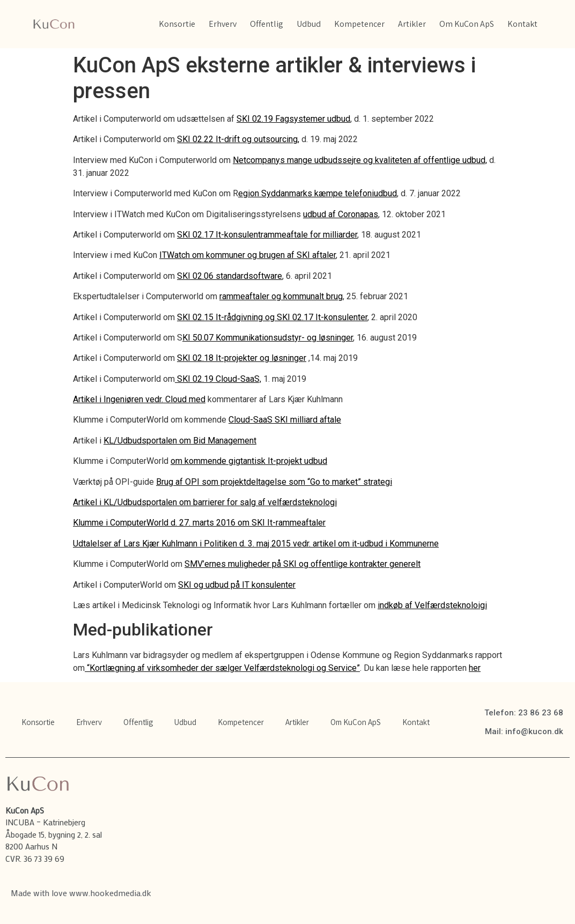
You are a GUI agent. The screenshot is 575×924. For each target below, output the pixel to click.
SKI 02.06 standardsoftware (230, 276)
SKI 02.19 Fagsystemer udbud (293, 119)
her (475, 668)
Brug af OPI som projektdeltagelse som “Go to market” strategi (274, 482)
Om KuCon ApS (467, 24)
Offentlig (267, 24)
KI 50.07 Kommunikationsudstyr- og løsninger (268, 338)
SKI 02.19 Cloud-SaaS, (218, 379)
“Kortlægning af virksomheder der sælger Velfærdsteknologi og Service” (222, 668)
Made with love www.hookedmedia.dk (81, 893)
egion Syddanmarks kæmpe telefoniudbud (318, 193)
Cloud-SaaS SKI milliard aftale (285, 420)
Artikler (412, 24)
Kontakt (522, 24)
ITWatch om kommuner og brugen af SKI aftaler (248, 255)
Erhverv (223, 24)
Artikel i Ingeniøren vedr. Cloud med (139, 399)
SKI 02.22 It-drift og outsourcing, (238, 139)
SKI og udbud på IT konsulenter (237, 585)
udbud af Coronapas (341, 214)
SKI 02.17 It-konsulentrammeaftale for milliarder (267, 235)
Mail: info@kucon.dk (524, 731)
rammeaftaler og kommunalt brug (281, 296)
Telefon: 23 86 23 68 (524, 713)
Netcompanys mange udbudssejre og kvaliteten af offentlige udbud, (360, 160)
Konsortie (177, 24)
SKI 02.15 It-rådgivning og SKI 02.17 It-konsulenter (272, 317)
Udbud (309, 24)
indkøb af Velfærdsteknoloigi (432, 605)
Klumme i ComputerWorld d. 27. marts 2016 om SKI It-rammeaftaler (199, 523)
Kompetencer (359, 24)
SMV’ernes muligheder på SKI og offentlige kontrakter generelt (303, 564)
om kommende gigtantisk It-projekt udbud (249, 461)
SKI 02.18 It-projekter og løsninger (242, 358)
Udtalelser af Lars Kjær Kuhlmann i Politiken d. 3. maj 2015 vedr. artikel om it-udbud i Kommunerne (256, 544)
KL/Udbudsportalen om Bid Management (180, 441)
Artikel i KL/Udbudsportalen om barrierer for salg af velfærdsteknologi (205, 502)
